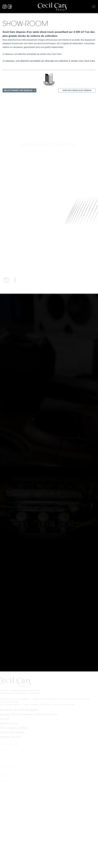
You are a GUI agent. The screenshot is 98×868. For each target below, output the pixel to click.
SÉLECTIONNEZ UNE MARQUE (18, 90)
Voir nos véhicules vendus (77, 90)
